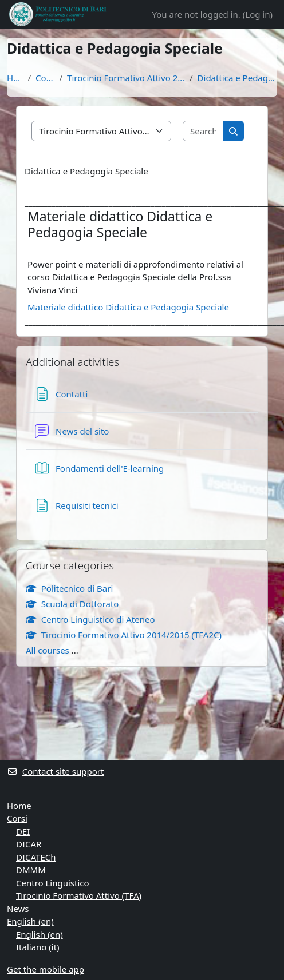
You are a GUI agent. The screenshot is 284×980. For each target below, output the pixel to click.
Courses (45, 78)
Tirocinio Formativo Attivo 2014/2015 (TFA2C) (126, 78)
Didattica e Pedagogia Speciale (237, 78)
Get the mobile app (46, 969)
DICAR (29, 844)
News (18, 909)
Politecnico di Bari (69, 588)
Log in (257, 14)
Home (15, 78)
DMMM (31, 870)
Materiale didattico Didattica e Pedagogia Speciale (128, 307)
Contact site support (55, 771)
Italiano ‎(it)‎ (38, 947)
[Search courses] (203, 131)
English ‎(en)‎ (30, 921)
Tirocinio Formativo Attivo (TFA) (79, 895)
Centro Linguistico (53, 883)
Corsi (17, 818)
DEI (23, 831)
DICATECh (36, 857)
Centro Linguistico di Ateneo (90, 619)
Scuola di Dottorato (72, 604)
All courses (48, 650)
